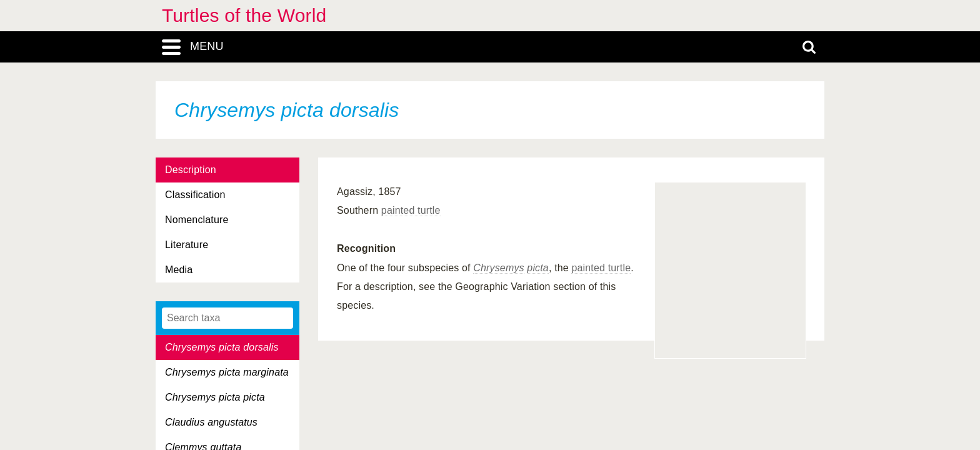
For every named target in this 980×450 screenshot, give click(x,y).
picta (538, 268)
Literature (187, 245)
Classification (195, 195)
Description (191, 170)
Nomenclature (197, 220)
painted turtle (411, 210)
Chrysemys (498, 268)
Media (179, 270)
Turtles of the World (244, 15)
